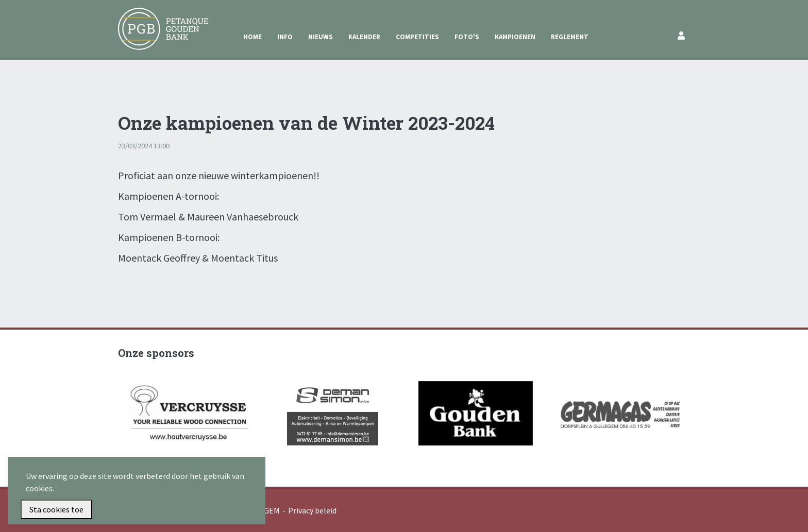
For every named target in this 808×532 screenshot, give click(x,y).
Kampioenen (515, 37)
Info (285, 37)
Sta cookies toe (56, 509)
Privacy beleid (312, 510)
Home (252, 37)
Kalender (364, 37)
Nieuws (321, 37)
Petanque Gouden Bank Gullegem (159, 20)
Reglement (570, 37)
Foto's (467, 37)
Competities (417, 37)
